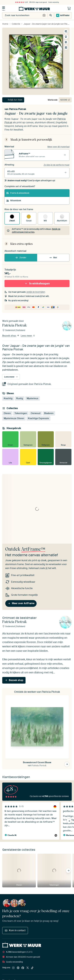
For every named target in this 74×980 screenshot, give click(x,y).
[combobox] (22, 15)
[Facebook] (23, 968)
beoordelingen (17, 952)
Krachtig (8, 398)
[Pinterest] (18, 968)
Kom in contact (15, 930)
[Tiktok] (32, 968)
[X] (28, 968)
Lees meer (28, 336)
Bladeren (49, 413)
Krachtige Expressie (38, 418)
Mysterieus (32, 398)
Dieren (7, 413)
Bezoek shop (11, 336)
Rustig (20, 398)
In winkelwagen (37, 283)
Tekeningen (21, 413)
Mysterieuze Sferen (14, 418)
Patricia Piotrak (18, 109)
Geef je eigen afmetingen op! (30, 181)
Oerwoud (36, 413)
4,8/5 (21, 2)
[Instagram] (13, 968)
